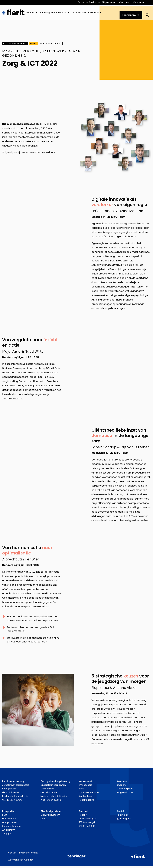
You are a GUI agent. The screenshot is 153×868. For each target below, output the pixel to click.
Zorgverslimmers (126, 795)
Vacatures (139, 2)
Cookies (12, 855)
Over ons (124, 2)
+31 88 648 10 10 (87, 828)
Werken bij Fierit (125, 791)
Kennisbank (80, 14)
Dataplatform (9, 825)
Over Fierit (94, 14)
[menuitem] (90, 2)
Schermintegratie (11, 828)
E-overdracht (9, 821)
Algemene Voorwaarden (21, 862)
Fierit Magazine (87, 802)
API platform (108, 2)
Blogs (81, 791)
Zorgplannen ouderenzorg (16, 787)
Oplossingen (46, 14)
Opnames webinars (89, 795)
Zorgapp (7, 836)
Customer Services (87, 2)
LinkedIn (124, 817)
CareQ (44, 821)
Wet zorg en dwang (12, 802)
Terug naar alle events (17, 47)
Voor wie (31, 14)
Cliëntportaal (9, 791)
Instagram (126, 821)
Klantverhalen (86, 798)
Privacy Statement (28, 855)
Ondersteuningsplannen (53, 787)
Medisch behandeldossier (15, 798)
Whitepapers (85, 787)
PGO (5, 817)
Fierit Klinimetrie (10, 795)
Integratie (62, 14)
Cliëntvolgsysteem (50, 817)
